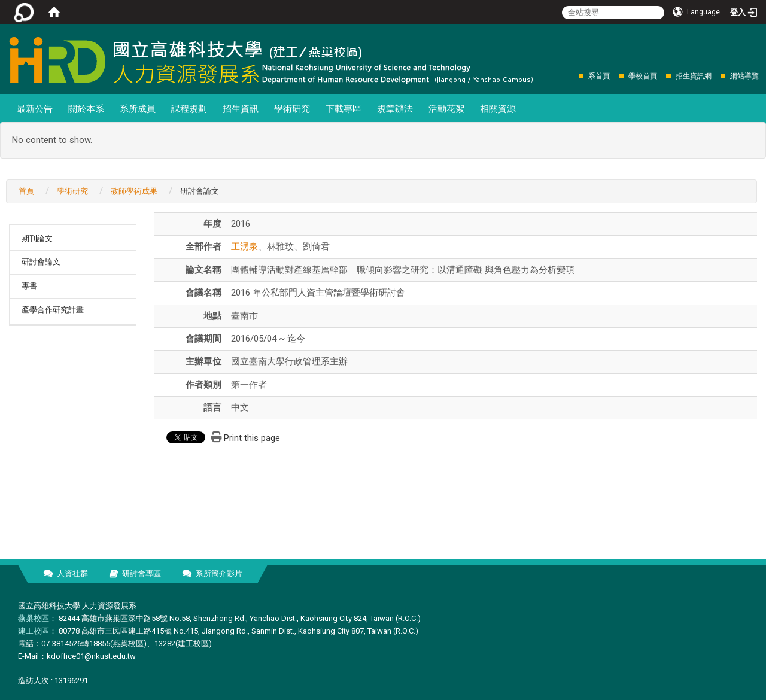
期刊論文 (37, 238)
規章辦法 (395, 109)
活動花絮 (446, 109)
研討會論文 (41, 262)
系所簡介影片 (219, 573)
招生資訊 (241, 109)
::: (572, 76)
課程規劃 (189, 109)
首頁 (26, 191)
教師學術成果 (134, 191)
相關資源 (498, 109)
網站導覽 (744, 76)
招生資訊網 (694, 76)
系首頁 (599, 76)
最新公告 (35, 109)
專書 (29, 286)
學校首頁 (643, 76)
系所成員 (138, 109)
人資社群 (72, 573)
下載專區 (344, 109)
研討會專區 (142, 573)
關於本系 (86, 109)
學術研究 (292, 109)
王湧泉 (244, 246)
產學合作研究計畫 (53, 310)
